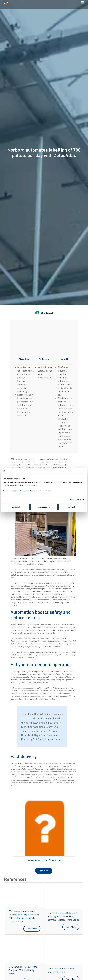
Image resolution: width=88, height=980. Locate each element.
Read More (32, 929)
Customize (44, 507)
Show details (76, 500)
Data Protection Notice (25, 491)
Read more (44, 871)
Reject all (16, 507)
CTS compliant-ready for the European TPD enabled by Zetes (23, 970)
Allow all (72, 507)
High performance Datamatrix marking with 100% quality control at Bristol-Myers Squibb (63, 916)
